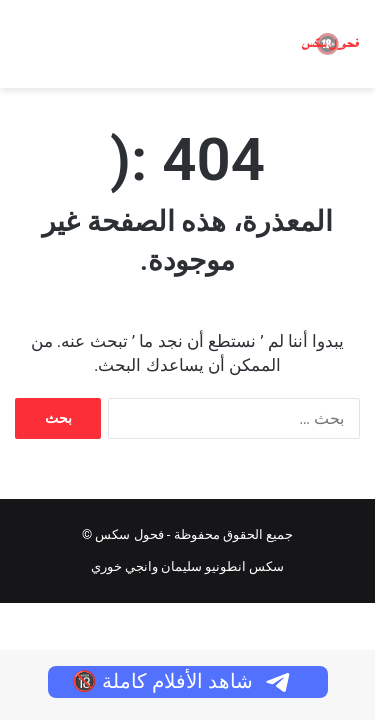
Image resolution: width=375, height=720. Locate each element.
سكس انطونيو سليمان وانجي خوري (188, 566)
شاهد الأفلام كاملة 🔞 (182, 681)
